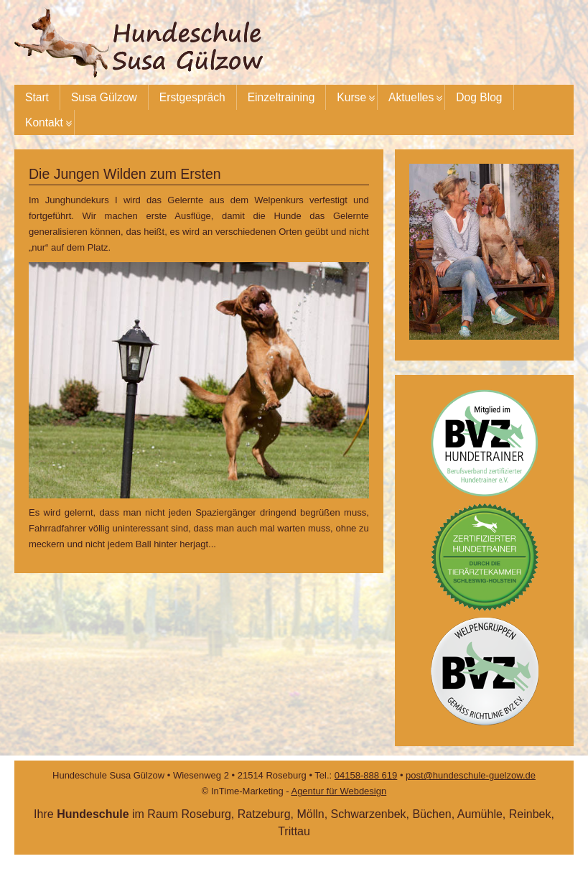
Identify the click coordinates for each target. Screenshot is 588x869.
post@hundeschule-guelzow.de (471, 775)
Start (37, 97)
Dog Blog (479, 97)
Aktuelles (411, 97)
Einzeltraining (281, 97)
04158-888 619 (366, 775)
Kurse (351, 97)
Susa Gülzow (104, 97)
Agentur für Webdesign (339, 791)
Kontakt (44, 122)
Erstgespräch (192, 97)
